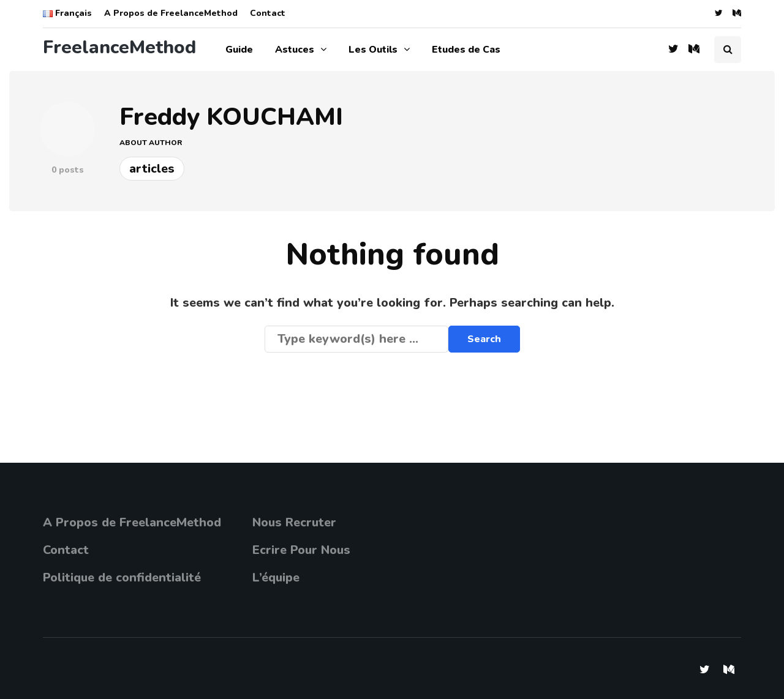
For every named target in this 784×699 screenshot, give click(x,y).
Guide (239, 50)
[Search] (356, 339)
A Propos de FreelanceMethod (171, 13)
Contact (268, 13)
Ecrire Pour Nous (301, 550)
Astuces (295, 50)
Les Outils (373, 50)
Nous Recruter (294, 522)
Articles (152, 169)
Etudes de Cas (466, 50)
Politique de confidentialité (122, 578)
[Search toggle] (728, 50)
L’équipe (276, 578)
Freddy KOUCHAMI (231, 117)
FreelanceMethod (119, 47)
